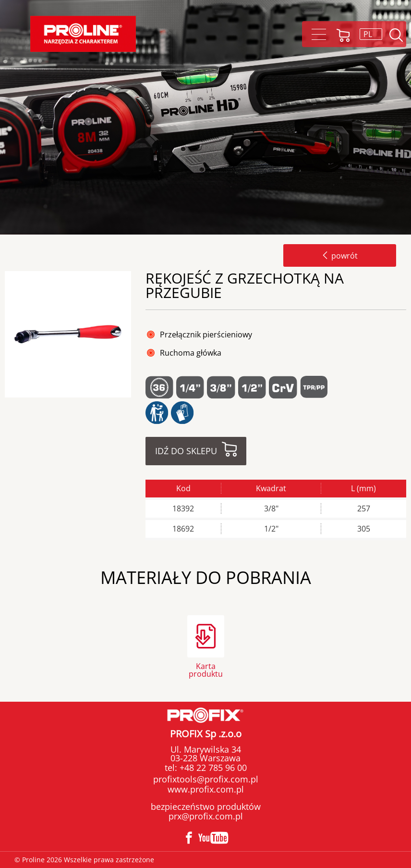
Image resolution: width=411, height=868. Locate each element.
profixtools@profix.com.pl (206, 779)
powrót (340, 256)
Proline (83, 34)
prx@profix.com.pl (206, 816)
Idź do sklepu (186, 451)
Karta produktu (206, 669)
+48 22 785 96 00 (212, 768)
